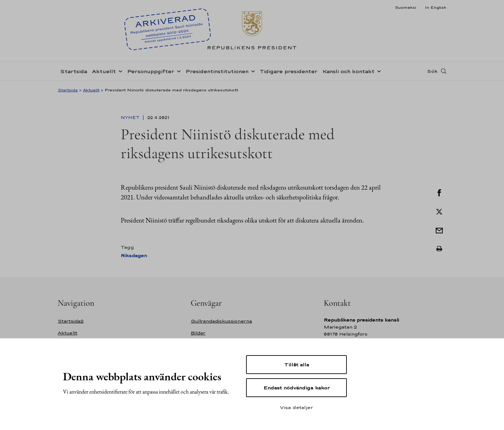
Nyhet (131, 118)
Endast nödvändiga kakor (297, 388)
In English (436, 7)
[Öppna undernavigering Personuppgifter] (177, 71)
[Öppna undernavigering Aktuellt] (119, 71)
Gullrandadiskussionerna (221, 321)
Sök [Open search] (432, 71)
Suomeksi (405, 7)
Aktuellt (104, 71)
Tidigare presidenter (289, 71)
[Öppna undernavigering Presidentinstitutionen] (252, 71)
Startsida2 (71, 321)
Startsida (74, 71)
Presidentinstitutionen (217, 71)
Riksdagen (134, 256)
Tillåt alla (297, 365)
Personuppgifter (151, 71)
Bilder (198, 333)
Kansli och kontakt (348, 71)
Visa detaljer (296, 407)
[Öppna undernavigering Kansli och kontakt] (378, 71)
